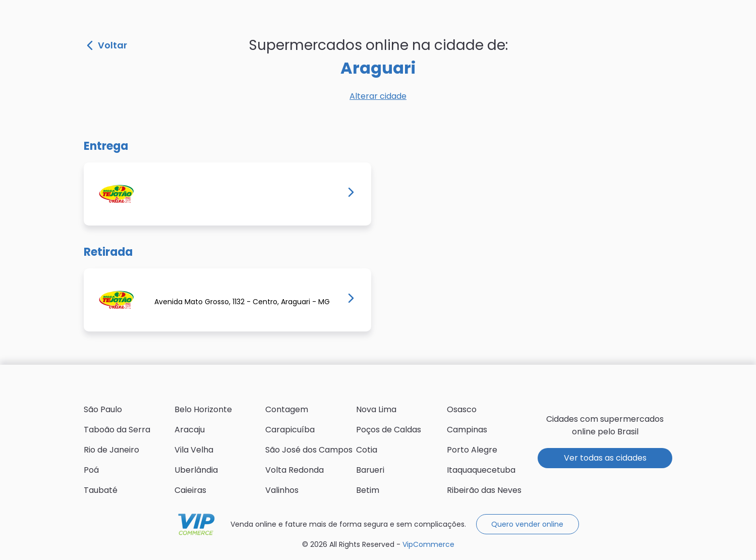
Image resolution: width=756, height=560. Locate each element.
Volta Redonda (295, 470)
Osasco (462, 409)
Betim (368, 490)
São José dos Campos (309, 450)
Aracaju (190, 430)
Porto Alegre (472, 450)
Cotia (367, 450)
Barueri (370, 470)
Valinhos (282, 490)
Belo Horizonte (203, 409)
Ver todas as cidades (605, 458)
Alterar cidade (378, 96)
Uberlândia (196, 470)
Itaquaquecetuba (481, 470)
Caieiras (190, 490)
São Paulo (103, 409)
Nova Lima (376, 409)
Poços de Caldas (389, 430)
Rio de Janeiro (111, 450)
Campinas (467, 430)
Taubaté (101, 490)
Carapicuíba (290, 430)
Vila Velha (194, 450)
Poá (91, 470)
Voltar (107, 45)
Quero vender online (527, 524)
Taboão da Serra (117, 430)
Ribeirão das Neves (484, 490)
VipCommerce (196, 524)
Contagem (287, 409)
